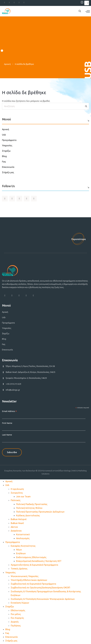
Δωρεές (15, 622)
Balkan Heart (17, 523)
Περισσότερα (79, 239)
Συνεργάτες (17, 493)
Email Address (9, 411)
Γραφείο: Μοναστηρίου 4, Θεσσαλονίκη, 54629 (26, 378)
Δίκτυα (14, 527)
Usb (4, 135)
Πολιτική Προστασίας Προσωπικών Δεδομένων (40, 512)
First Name (7, 423)
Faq (4, 162)
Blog (4, 156)
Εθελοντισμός (18, 610)
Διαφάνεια (16, 531)
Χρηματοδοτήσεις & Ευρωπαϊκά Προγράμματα (34, 565)
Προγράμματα (9, 140)
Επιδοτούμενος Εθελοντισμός (31, 557)
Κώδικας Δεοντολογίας (28, 515)
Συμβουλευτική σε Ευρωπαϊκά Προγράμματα (33, 584)
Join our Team (23, 496)
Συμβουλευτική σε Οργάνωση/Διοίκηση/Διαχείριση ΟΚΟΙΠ (40, 587)
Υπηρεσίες (7, 145)
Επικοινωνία (8, 167)
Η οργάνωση (17, 489)
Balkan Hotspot (19, 519)
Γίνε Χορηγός (17, 618)
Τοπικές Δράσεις (19, 569)
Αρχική (7, 64)
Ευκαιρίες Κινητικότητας (23, 546)
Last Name (7, 435)
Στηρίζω (6, 151)
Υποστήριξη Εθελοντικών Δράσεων (29, 580)
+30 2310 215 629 (13, 384)
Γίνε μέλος (16, 614)
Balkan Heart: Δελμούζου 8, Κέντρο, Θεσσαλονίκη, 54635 (31, 372)
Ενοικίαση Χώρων (20, 603)
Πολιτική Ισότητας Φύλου (29, 508)
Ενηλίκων (21, 553)
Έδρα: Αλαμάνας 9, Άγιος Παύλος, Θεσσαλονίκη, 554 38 (30, 366)
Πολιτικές (16, 500)
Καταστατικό (23, 534)
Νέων (19, 550)
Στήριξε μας (8, 172)
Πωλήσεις (16, 626)
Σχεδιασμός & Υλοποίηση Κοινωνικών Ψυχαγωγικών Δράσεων (43, 599)
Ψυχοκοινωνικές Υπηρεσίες (25, 576)
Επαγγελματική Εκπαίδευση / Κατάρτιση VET (39, 561)
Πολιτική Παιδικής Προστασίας (32, 504)
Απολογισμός (23, 538)
